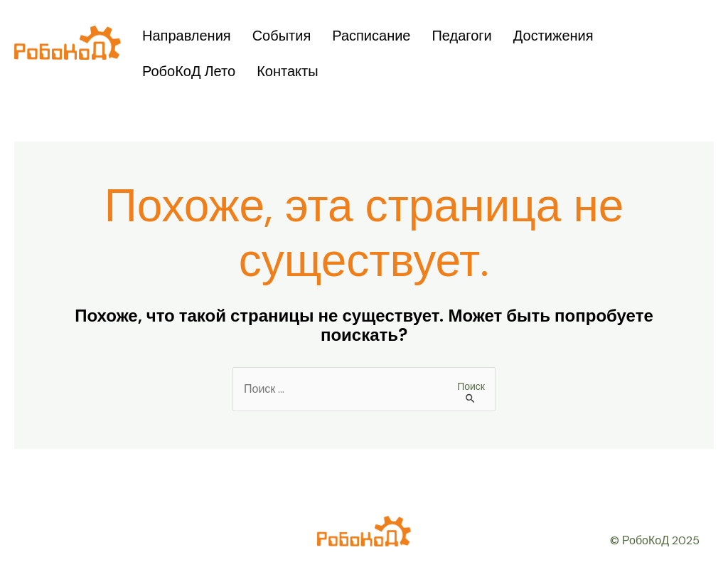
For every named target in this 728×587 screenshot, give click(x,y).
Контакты (287, 71)
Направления (187, 36)
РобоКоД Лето (189, 71)
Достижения (553, 36)
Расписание (371, 36)
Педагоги (461, 36)
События (282, 36)
